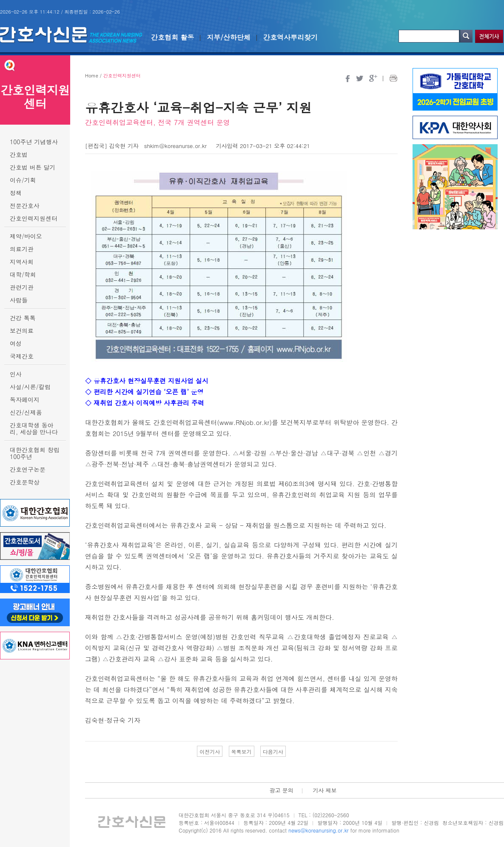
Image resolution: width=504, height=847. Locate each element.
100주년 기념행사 (34, 142)
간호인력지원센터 (34, 218)
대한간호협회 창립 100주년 (35, 453)
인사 (16, 374)
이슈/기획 (23, 180)
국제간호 (22, 356)
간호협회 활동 (172, 37)
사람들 (19, 300)
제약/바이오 (26, 236)
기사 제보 (325, 790)
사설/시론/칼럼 (30, 387)
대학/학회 (23, 274)
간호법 (19, 154)
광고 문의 (281, 790)
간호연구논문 (28, 469)
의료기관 (22, 249)
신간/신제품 (26, 412)
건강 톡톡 (23, 318)
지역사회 (22, 262)
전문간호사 (25, 205)
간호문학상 (25, 482)
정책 (16, 193)
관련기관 (22, 287)
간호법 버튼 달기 (33, 167)
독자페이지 (25, 399)
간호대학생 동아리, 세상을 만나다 (34, 428)
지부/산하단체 (229, 37)
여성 (16, 343)
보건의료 (22, 331)
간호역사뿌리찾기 (290, 37)
